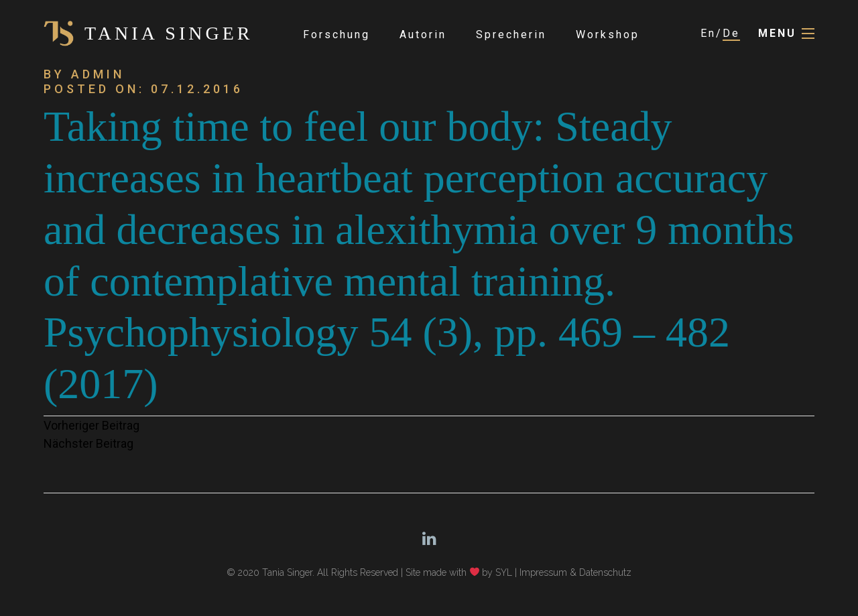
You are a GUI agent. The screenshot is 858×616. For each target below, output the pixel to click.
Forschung (336, 35)
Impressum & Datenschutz (575, 572)
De (731, 33)
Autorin (423, 35)
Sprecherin (511, 35)
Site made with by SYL (459, 572)
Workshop (608, 35)
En (708, 33)
